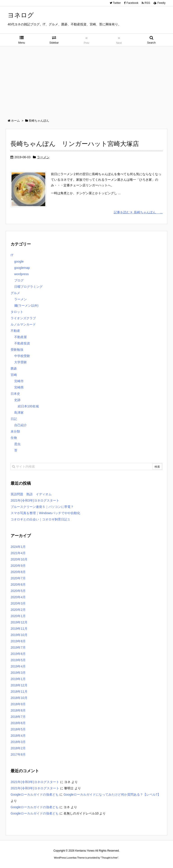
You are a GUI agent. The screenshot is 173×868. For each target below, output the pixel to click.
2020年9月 (18, 566)
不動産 (15, 331)
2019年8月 (18, 641)
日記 (14, 419)
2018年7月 (18, 717)
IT (12, 255)
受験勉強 (17, 350)
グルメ (15, 293)
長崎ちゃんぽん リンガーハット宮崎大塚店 (75, 144)
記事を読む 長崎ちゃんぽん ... (138, 212)
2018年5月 (18, 729)
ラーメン (43, 157)
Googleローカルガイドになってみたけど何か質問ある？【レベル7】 (112, 794)
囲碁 (14, 368)
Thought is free (109, 858)
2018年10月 (19, 698)
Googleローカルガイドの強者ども (35, 794)
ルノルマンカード (23, 324)
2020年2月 (18, 610)
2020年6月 (18, 585)
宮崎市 (19, 381)
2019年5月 (18, 660)
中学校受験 (22, 356)
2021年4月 (18, 553)
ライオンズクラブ (23, 318)
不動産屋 (20, 337)
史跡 (17, 400)
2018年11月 (19, 692)
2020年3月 (18, 603)
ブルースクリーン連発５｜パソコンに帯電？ (42, 507)
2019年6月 (18, 654)
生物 (14, 438)
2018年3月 (18, 742)
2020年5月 (18, 591)
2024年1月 (18, 547)
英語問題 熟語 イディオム (31, 494)
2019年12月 (19, 622)
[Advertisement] (86, 80)
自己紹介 (20, 425)
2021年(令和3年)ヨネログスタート (35, 500)
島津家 (19, 413)
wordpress (22, 274)
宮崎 (14, 375)
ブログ (19, 280)
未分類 (15, 431)
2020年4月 (18, 597)
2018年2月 (18, 748)
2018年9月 (18, 704)
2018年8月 (18, 710)
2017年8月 (18, 754)
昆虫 (17, 444)
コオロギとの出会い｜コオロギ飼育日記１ (41, 519)
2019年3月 (18, 673)
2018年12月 (19, 685)
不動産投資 (22, 343)
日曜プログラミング (28, 287)
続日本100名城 (28, 406)
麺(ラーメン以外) (26, 306)
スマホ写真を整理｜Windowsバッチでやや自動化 (45, 513)
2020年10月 (19, 559)
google (19, 261)
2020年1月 (18, 616)
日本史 (15, 394)
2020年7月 (18, 578)
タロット (17, 312)
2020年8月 (18, 572)
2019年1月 (18, 679)
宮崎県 (19, 387)
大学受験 (20, 362)
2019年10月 (19, 635)
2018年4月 (18, 736)
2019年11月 (19, 629)
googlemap (22, 268)
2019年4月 (18, 666)
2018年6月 (18, 723)
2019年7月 (18, 647)
